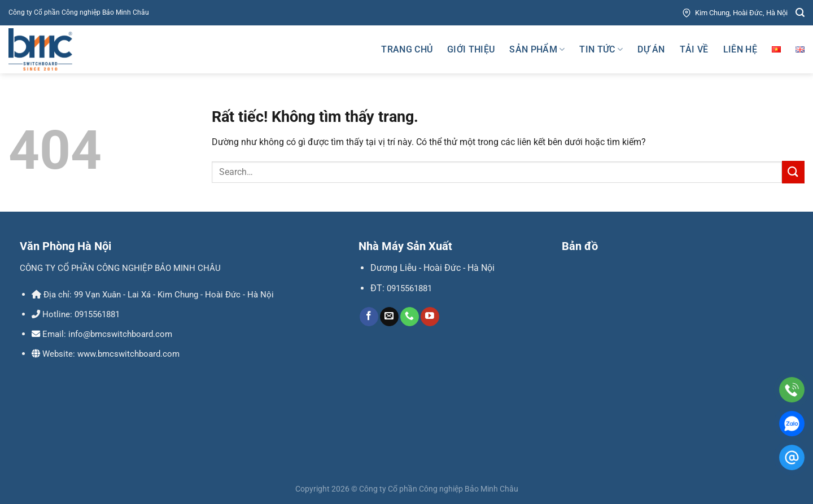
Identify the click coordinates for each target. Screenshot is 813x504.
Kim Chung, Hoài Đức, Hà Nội (734, 13)
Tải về (694, 49)
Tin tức (601, 50)
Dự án (651, 49)
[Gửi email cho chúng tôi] (389, 317)
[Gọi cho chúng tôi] (410, 317)
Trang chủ (407, 49)
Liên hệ (740, 49)
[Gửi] (793, 172)
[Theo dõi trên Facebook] (369, 317)
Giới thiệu (471, 49)
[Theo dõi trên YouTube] (430, 317)
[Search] (800, 13)
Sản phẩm (537, 50)
